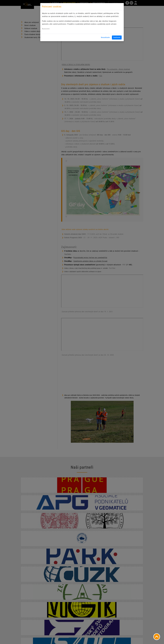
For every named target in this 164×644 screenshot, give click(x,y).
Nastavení (46, 29)
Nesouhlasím (105, 37)
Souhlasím (117, 37)
